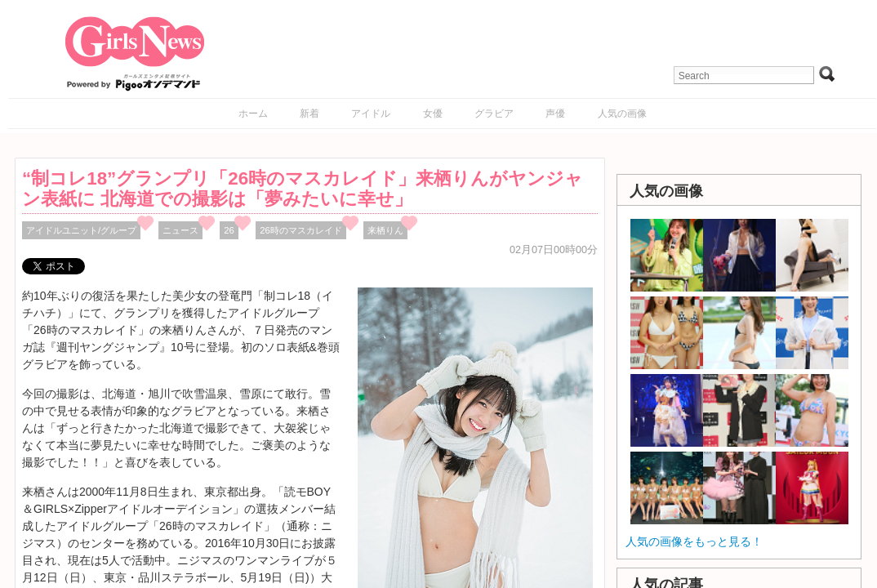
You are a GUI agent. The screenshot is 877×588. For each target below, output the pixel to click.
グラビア (494, 114)
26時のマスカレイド (301, 230)
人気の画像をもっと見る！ (694, 541)
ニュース (180, 230)
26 (229, 230)
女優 (433, 114)
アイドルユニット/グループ (81, 230)
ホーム (253, 114)
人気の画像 (622, 114)
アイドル (371, 114)
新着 (309, 114)
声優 (555, 114)
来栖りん (385, 230)
